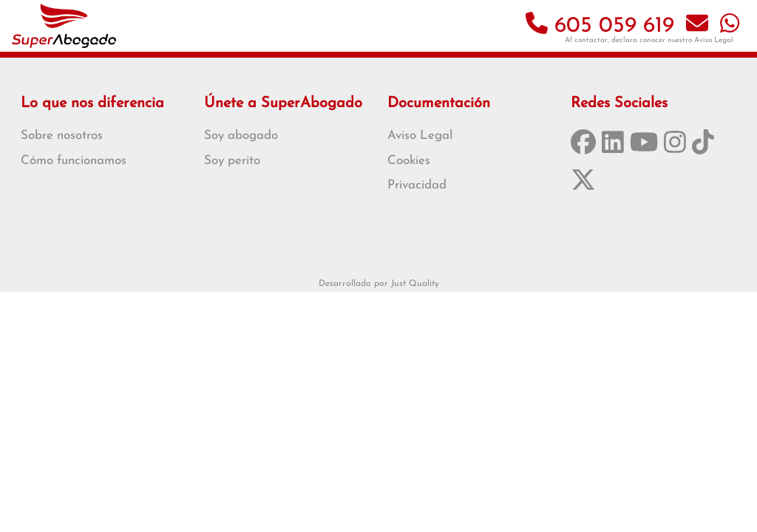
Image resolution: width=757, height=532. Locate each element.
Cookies (409, 161)
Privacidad (417, 185)
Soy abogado (241, 136)
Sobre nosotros (62, 136)
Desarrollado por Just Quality (379, 284)
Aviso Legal (714, 40)
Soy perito (232, 161)
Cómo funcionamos (74, 161)
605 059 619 (600, 26)
